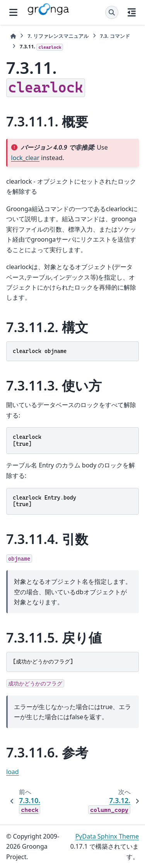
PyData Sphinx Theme (107, 836)
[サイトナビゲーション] (13, 12)
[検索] (112, 12)
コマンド (115, 36)
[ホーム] (13, 36)
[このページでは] (132, 12)
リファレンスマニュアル (58, 36)
